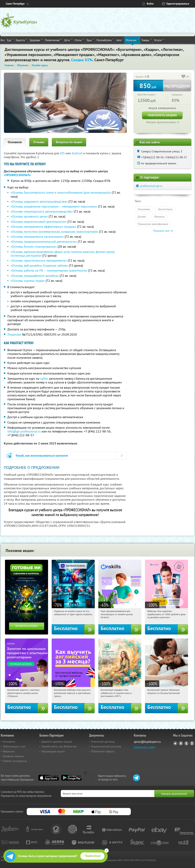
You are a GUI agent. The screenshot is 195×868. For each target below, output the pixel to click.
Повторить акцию (162, 115)
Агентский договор (103, 742)
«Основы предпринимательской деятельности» (44, 241)
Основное (15, 142)
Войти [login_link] (150, 4)
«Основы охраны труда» (28, 281)
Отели (79, 40)
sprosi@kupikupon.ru (147, 742)
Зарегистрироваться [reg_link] (178, 4)
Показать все (161, 231)
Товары (147, 40)
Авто (120, 40)
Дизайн (142, 217)
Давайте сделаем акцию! (57, 742)
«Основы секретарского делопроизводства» (42, 211)
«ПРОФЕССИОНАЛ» (17, 175)
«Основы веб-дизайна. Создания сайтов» (39, 265)
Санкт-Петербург (15, 4)
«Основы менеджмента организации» (37, 236)
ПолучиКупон (105, 40)
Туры (90, 40)
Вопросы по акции (69, 142)
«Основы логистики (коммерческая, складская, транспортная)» (54, 232)
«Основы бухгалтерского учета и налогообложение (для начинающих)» (61, 192)
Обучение (132, 40)
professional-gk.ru (151, 186)
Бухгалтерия (165, 209)
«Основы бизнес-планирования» (34, 246)
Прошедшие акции (53, 751)
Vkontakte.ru (181, 743)
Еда (10, 40)
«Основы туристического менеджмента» (39, 260)
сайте (44, 378)
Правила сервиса (13, 756)
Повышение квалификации (153, 224)
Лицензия (14, 334)
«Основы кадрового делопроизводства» (39, 201)
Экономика (144, 209)
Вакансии (9, 751)
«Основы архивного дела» (29, 216)
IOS (63, 153)
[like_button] (183, 77)
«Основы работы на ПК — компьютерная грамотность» (49, 270)
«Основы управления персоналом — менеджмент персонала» (54, 206)
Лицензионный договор (106, 746)
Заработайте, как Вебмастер (59, 746)
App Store (49, 778)
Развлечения (54, 40)
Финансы (160, 217)
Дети (68, 40)
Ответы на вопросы (15, 761)
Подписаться (93, 856)
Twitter (186, 743)
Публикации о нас (14, 746)
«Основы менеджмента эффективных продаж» (43, 227)
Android (77, 153)
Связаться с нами (144, 747)
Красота (22, 40)
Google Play (71, 778)
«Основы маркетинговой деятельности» (39, 222)
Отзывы (39, 142)
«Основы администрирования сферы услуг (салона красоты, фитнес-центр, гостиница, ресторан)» (63, 254)
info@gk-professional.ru (24, 431)
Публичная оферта (103, 751)
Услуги (159, 40)
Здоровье (36, 40)
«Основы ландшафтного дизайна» (35, 276)
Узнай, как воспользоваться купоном (42, 456)
